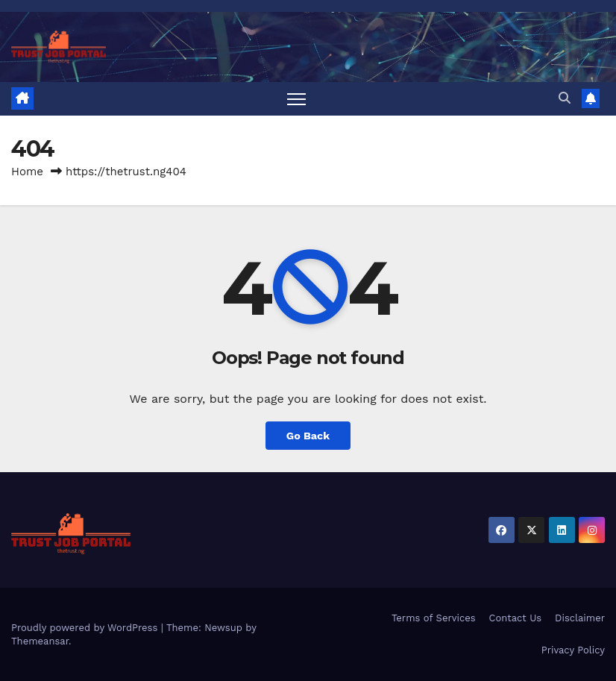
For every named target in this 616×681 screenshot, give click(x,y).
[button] (565, 98)
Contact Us (516, 618)
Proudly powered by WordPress (86, 628)
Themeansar (40, 641)
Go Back (308, 436)
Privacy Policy (573, 650)
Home (27, 172)
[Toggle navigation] (296, 99)
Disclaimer (580, 618)
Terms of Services (434, 618)
